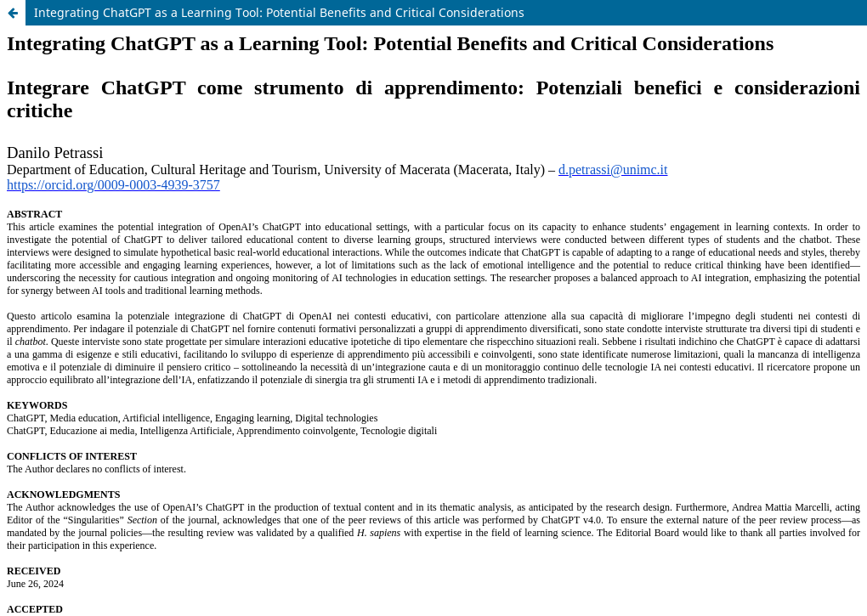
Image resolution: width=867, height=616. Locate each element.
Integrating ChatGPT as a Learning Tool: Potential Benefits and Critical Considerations (279, 12)
